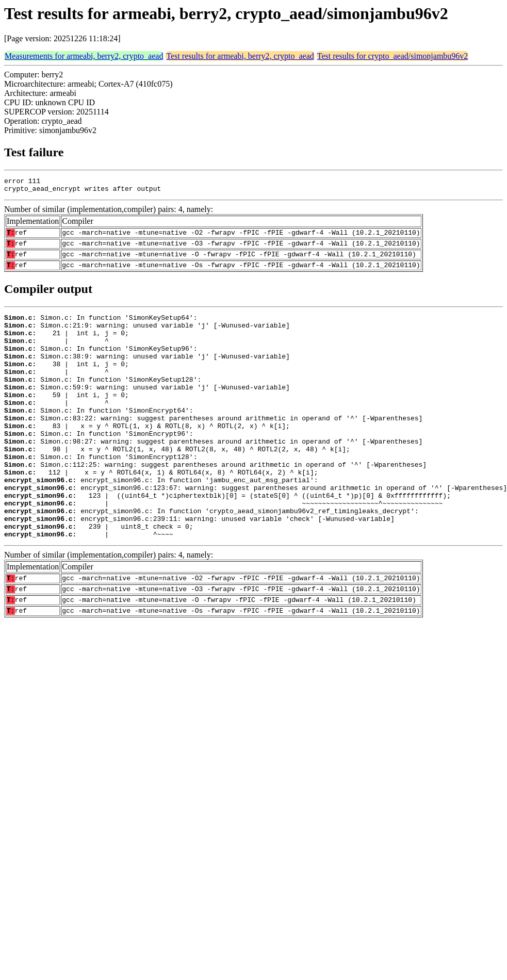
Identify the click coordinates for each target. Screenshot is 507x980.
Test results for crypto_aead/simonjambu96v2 (393, 56)
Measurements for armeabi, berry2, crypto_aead (84, 56)
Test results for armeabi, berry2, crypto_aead (240, 56)
